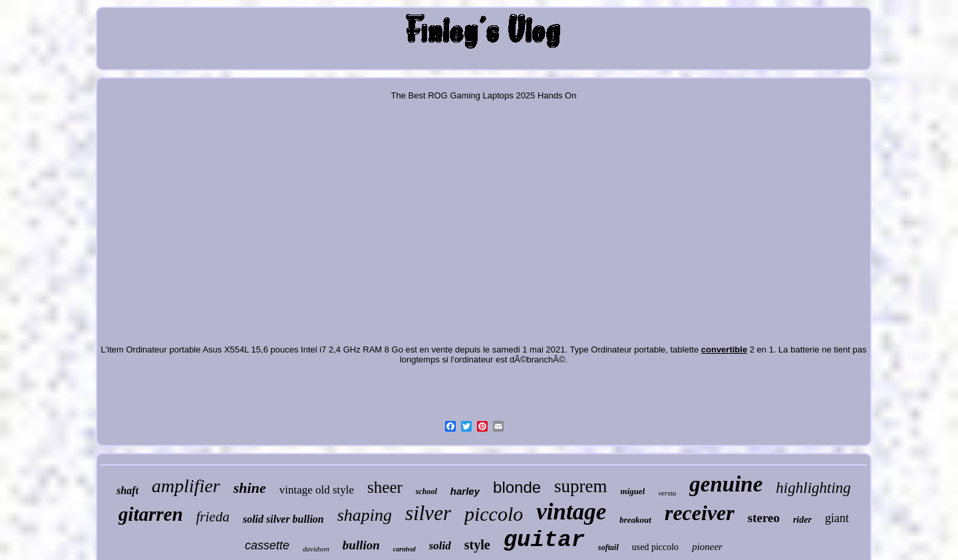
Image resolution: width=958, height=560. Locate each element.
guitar (544, 540)
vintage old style (317, 490)
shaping (365, 515)
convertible (724, 350)
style (477, 545)
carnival (404, 549)
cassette (267, 545)
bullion (361, 545)
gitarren (151, 514)
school (426, 491)
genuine (726, 484)
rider (802, 520)
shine (250, 488)
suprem (580, 486)
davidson (316, 549)
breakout (635, 520)
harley (465, 491)
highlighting (813, 488)
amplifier (186, 486)
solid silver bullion (283, 519)
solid (440, 546)
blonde (517, 487)
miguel (633, 491)
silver (428, 513)
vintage (571, 512)
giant (837, 518)
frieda (213, 517)
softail (608, 547)
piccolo (494, 514)
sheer (385, 487)
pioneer (707, 547)
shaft (127, 490)
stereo (764, 518)
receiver (700, 513)
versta (667, 493)
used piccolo (655, 547)
